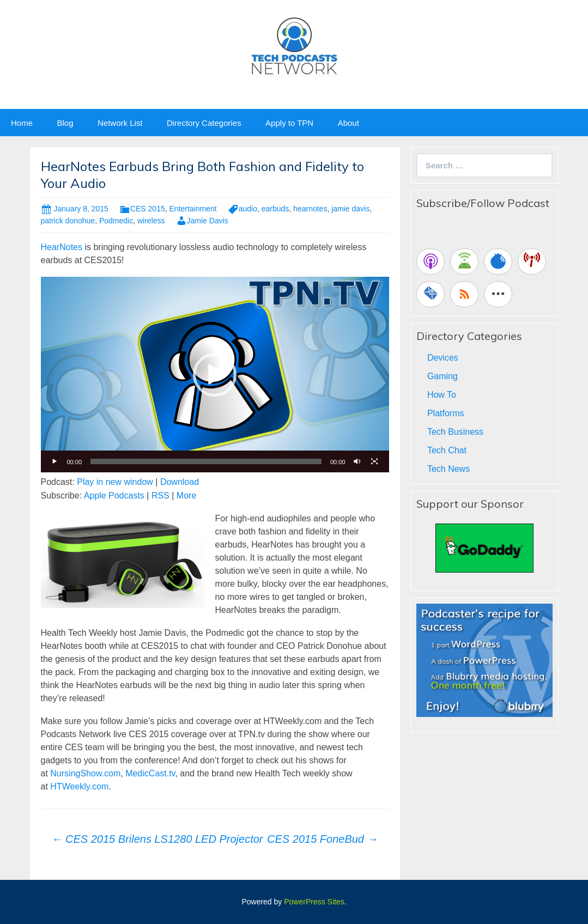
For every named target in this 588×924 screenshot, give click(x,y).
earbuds (275, 209)
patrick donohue (68, 221)
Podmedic (116, 221)
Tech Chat (447, 450)
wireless (151, 221)
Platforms (446, 413)
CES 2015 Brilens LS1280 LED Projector (157, 839)
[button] (215, 375)
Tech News (448, 469)
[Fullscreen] (375, 461)
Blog (65, 123)
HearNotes (62, 247)
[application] (215, 375)
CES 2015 (148, 209)
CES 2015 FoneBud (322, 839)
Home (22, 123)
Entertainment (193, 209)
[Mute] (357, 461)
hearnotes (310, 209)
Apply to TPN (289, 123)
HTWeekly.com (79, 786)
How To (442, 395)
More (186, 496)
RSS (160, 496)
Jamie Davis (208, 221)
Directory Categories (204, 123)
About (348, 123)
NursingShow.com (85, 773)
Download (180, 482)
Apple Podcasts (114, 496)
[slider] (206, 461)
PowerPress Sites (314, 902)
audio (248, 209)
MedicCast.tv (150, 773)
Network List (120, 123)
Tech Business (455, 432)
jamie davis (350, 209)
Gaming (442, 376)
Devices (443, 358)
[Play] (55, 461)
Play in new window (115, 482)
